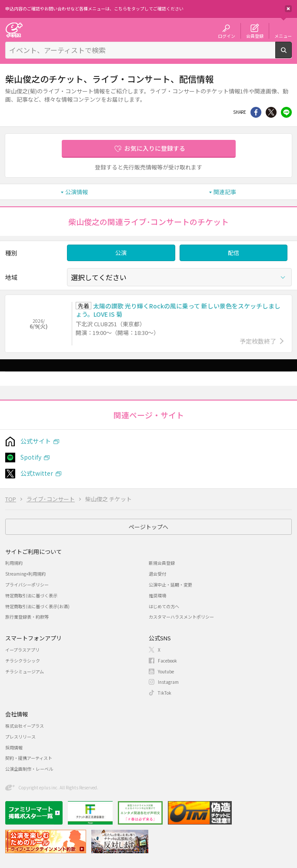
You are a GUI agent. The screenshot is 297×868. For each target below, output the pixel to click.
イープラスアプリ (22, 650)
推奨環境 (157, 595)
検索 (292, 55)
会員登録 (255, 36)
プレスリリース (20, 737)
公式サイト (36, 441)
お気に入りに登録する (155, 148)
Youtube (166, 671)
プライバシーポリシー (27, 585)
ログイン (227, 36)
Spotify (31, 457)
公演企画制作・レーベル (29, 769)
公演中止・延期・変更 (170, 585)
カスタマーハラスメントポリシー (181, 617)
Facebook (167, 661)
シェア (256, 112)
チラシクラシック (23, 661)
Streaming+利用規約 (25, 574)
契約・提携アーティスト (29, 758)
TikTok (165, 693)
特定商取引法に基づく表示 (31, 595)
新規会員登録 (162, 563)
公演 (121, 253)
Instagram (168, 682)
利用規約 (14, 563)
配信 (234, 253)
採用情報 (14, 747)
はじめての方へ (164, 606)
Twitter (271, 112)
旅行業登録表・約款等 (27, 617)
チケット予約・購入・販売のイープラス (14, 30)
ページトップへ (148, 527)
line (286, 112)
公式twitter (37, 473)
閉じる (288, 9)
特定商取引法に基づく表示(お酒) (37, 606)
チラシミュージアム (25, 671)
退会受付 (157, 574)
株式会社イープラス (25, 726)
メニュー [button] (283, 36)
